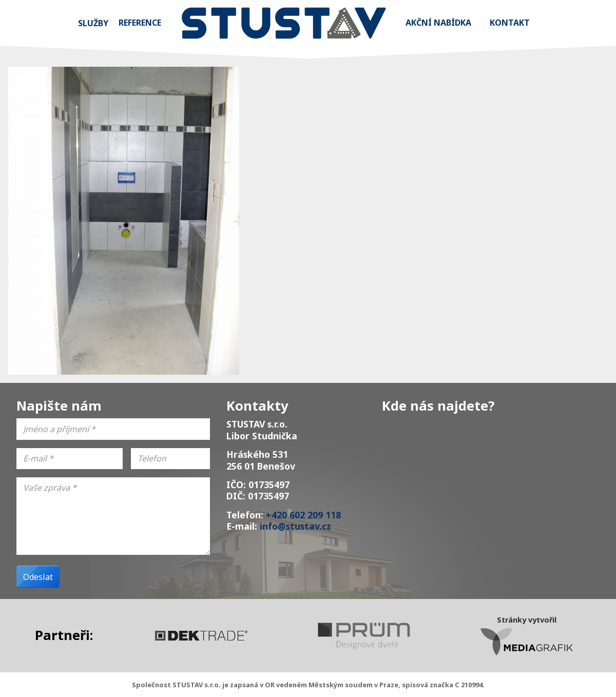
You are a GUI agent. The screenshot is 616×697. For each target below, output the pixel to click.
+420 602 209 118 (303, 515)
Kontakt (510, 23)
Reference (140, 23)
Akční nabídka (438, 23)
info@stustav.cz (295, 526)
